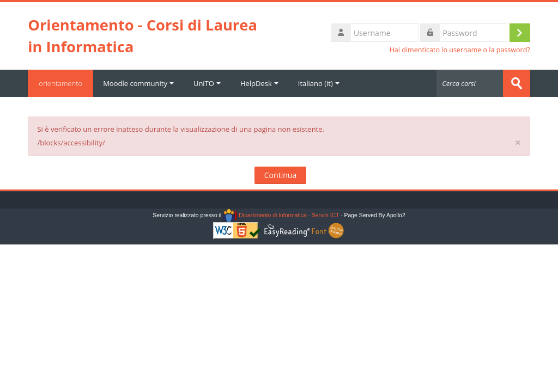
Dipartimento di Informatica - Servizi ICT (281, 215)
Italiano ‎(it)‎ (319, 83)
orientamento (60, 83)
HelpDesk (259, 83)
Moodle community (138, 83)
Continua (280, 175)
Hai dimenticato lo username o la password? (460, 50)
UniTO (207, 83)
